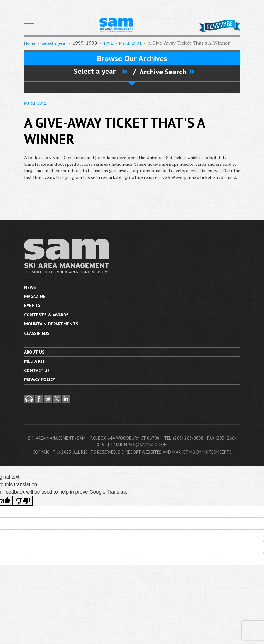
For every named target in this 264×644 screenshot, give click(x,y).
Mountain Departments (51, 324)
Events (32, 305)
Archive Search (163, 72)
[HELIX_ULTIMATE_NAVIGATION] (29, 26)
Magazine (35, 296)
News (30, 287)
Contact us (37, 370)
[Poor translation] (23, 501)
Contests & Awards (46, 315)
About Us (34, 352)
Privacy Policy (40, 380)
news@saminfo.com (146, 445)
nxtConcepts (217, 452)
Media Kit (35, 361)
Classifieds (37, 333)
